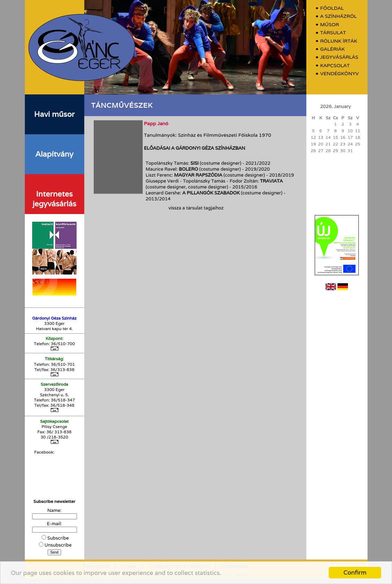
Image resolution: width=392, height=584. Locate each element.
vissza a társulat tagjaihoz (196, 208)
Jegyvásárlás (339, 57)
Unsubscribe (58, 545)
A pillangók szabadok (211, 193)
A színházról (339, 16)
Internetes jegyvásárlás (54, 199)
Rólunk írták (339, 41)
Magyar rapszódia (198, 175)
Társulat (333, 33)
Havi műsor (55, 114)
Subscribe (58, 538)
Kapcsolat (335, 66)
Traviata (272, 181)
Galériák (333, 49)
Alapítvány (54, 154)
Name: (54, 510)
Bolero (188, 169)
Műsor (330, 25)
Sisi (195, 163)
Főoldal (332, 8)
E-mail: (54, 524)
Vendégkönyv (340, 74)
